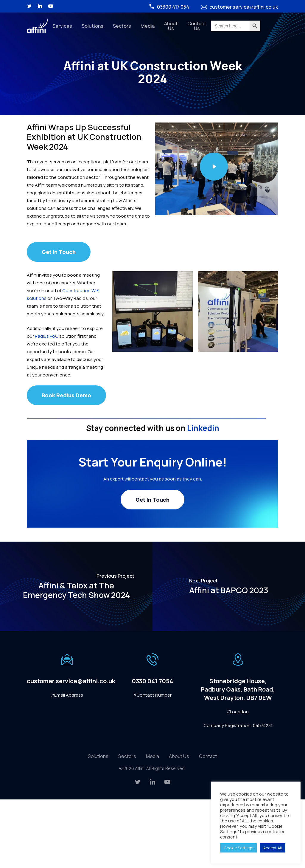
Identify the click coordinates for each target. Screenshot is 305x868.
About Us (179, 756)
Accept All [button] (273, 848)
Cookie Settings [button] (238, 848)
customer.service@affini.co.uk (239, 7)
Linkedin (202, 428)
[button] (59, 252)
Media (152, 756)
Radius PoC (47, 336)
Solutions (98, 756)
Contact (208, 756)
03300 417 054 (169, 7)
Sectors (127, 756)
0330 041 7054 (152, 681)
